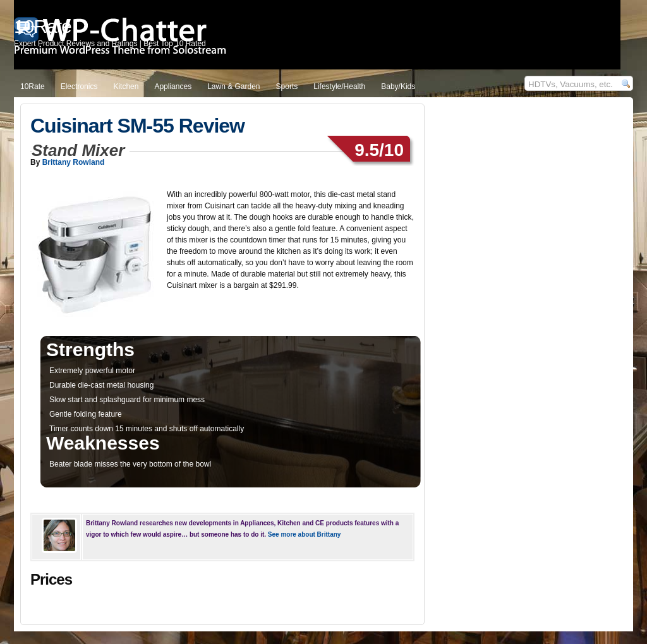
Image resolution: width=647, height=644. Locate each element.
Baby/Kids (398, 86)
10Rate (33, 86)
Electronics (79, 86)
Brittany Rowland (74, 162)
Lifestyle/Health (339, 86)
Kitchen (126, 86)
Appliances (173, 86)
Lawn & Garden (233, 86)
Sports (287, 86)
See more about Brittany (305, 534)
